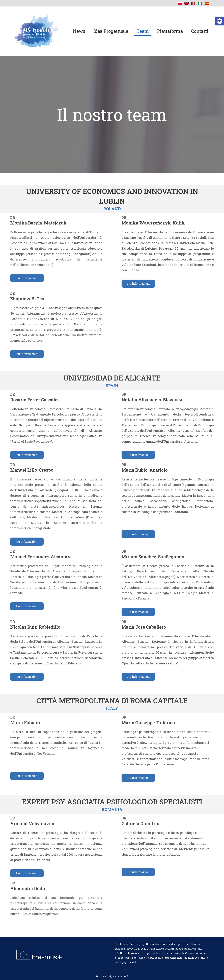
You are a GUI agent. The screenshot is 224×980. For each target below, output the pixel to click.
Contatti (200, 31)
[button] (220, 21)
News (79, 31)
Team (143, 31)
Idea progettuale (111, 31)
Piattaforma (170, 31)
